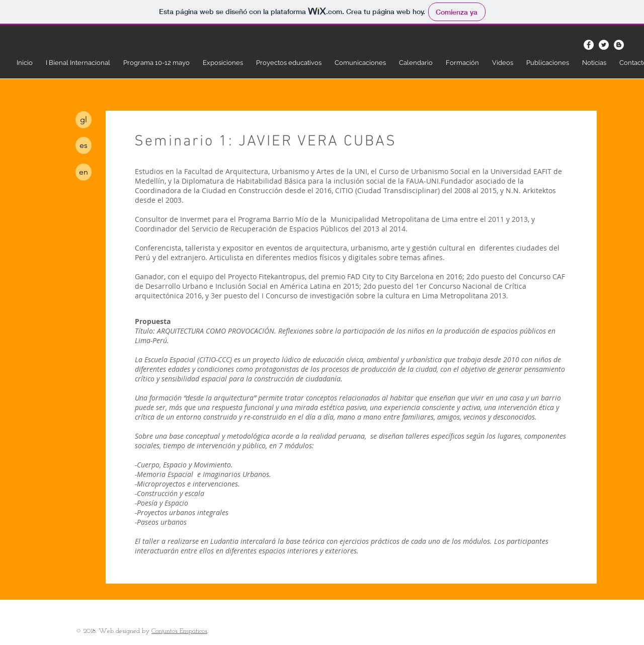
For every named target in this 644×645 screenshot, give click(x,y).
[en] (84, 172)
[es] (84, 145)
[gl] (84, 120)
